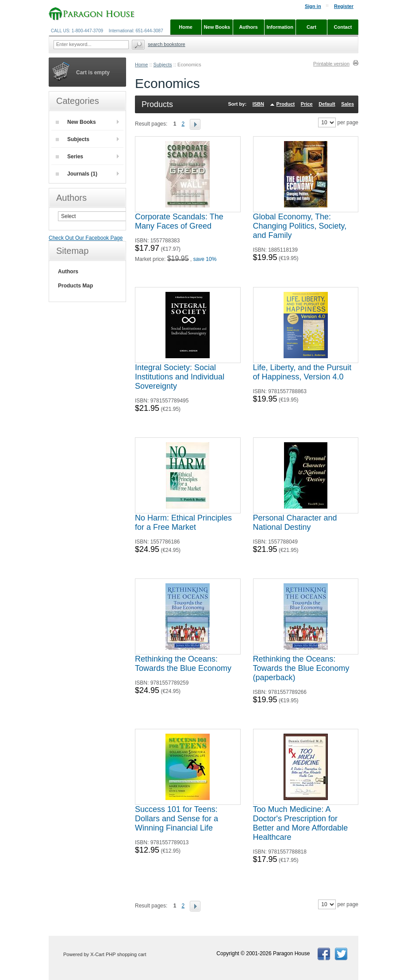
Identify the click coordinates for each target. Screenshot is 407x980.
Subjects (163, 65)
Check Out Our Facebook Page (86, 238)
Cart (311, 27)
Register (344, 6)
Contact (343, 27)
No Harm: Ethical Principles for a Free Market (183, 523)
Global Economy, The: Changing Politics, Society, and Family (300, 226)
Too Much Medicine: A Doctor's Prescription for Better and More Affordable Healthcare (301, 823)
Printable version (331, 64)
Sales (347, 104)
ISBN (258, 104)
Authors (68, 272)
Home (141, 65)
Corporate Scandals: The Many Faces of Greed (179, 221)
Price (307, 104)
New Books (76, 122)
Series (69, 157)
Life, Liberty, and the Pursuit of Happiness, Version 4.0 (302, 372)
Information (280, 27)
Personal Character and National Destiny (295, 523)
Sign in (313, 6)
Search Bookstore (166, 44)
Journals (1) (77, 174)
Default (327, 104)
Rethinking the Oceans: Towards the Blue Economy (183, 664)
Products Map (75, 286)
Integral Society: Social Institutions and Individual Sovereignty (180, 377)
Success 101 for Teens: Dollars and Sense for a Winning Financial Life (177, 819)
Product (286, 104)
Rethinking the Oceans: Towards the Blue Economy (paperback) (301, 668)
